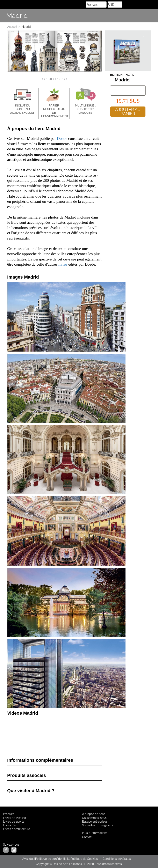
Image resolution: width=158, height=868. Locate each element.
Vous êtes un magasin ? (98, 825)
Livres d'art (10, 825)
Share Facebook (144, 16)
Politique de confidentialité (53, 859)
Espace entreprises (95, 822)
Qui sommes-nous (94, 818)
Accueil (12, 27)
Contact (87, 837)
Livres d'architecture (17, 829)
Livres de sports (14, 822)
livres (63, 264)
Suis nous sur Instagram (153, 16)
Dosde (62, 138)
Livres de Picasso (15, 818)
